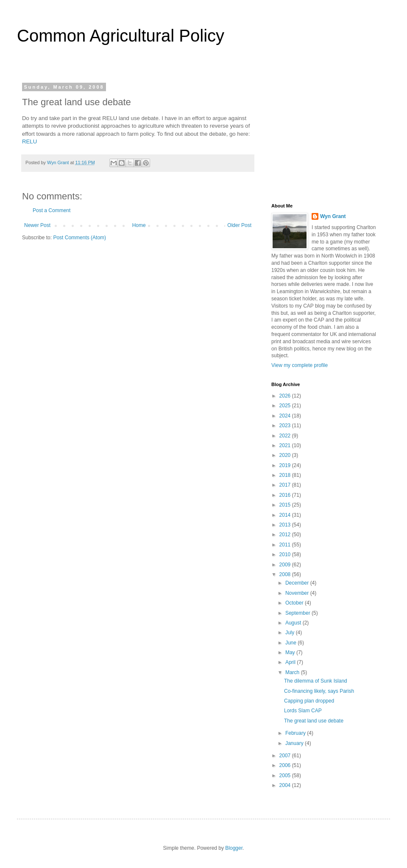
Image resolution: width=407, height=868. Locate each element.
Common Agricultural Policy (121, 36)
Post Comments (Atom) (79, 238)
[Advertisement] (324, 137)
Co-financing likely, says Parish (319, 691)
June (291, 643)
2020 (286, 455)
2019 (286, 465)
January (295, 743)
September (298, 613)
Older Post (239, 225)
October (295, 603)
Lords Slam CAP (303, 711)
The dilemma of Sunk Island (316, 681)
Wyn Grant (333, 216)
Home (139, 225)
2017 (286, 485)
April (291, 662)
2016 (286, 495)
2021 (286, 445)
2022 (286, 436)
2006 (286, 765)
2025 (286, 406)
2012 (286, 535)
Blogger (234, 848)
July (291, 633)
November (298, 593)
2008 (286, 574)
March (293, 672)
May (291, 652)
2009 (286, 565)
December (298, 583)
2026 (286, 396)
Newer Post (37, 225)
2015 (286, 505)
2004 (286, 785)
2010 (286, 554)
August (294, 623)
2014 (286, 515)
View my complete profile (300, 365)
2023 (286, 426)
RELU (29, 141)
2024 (286, 416)
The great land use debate (314, 721)
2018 (286, 475)
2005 (286, 776)
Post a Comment (52, 210)
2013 (286, 525)
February (296, 733)
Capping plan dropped (309, 701)
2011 (286, 545)
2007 (286, 756)
